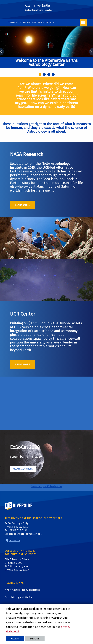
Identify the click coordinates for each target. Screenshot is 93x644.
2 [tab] (45, 75)
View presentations (23, 469)
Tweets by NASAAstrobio (46, 486)
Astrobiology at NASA (18, 597)
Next (91, 52)
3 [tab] (49, 75)
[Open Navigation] (83, 22)
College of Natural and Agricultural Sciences (31, 22)
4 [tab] (54, 75)
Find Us (15, 540)
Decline (35, 639)
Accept (15, 639)
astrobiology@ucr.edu (28, 534)
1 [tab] (40, 75)
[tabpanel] (46, 49)
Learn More (23, 205)
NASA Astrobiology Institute (23, 590)
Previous (2, 52)
